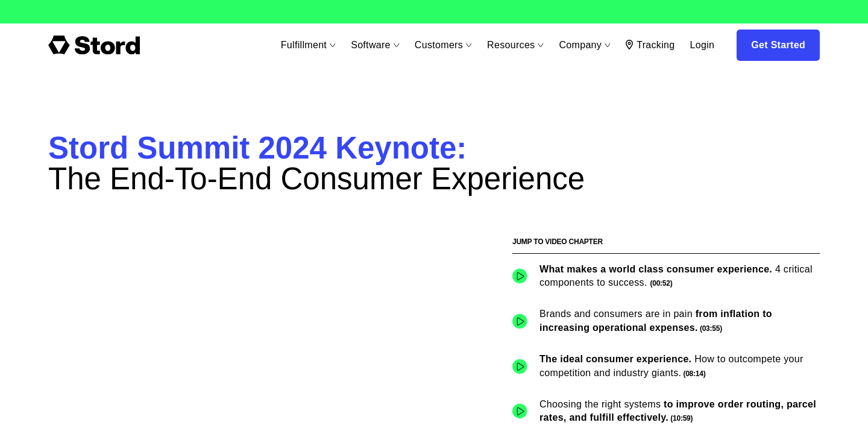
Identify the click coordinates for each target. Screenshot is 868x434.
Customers (442, 45)
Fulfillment (306, 45)
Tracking (650, 45)
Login (702, 45)
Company (584, 45)
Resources (514, 45)
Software (373, 45)
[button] (666, 276)
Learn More (58, 12)
